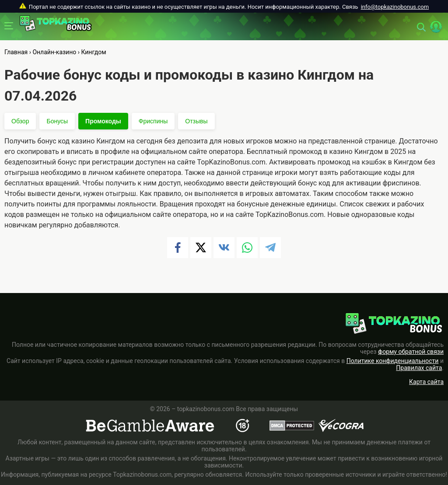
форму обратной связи (411, 352)
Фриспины (153, 121)
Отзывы (196, 121)
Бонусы (57, 121)
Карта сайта (426, 382)
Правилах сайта (419, 368)
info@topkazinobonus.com (395, 7)
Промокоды (103, 121)
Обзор (20, 121)
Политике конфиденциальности (393, 361)
